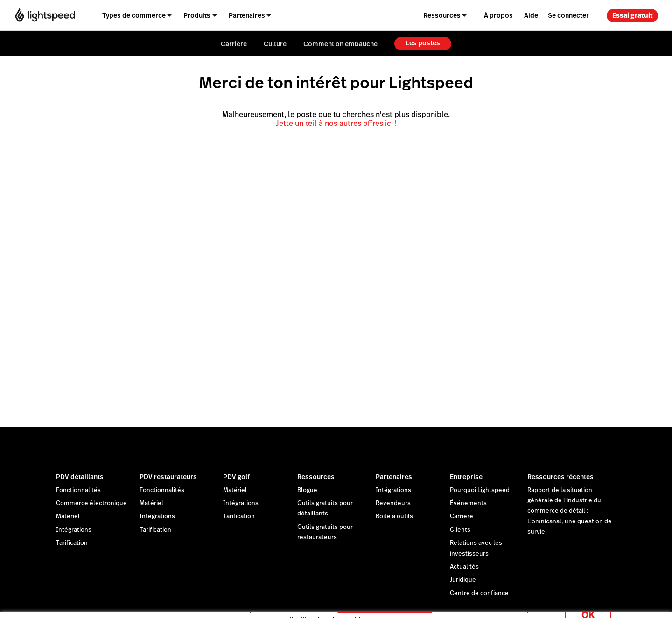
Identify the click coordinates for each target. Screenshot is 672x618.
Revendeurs (393, 503)
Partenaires (394, 477)
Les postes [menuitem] (423, 43)
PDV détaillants (80, 477)
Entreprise (466, 477)
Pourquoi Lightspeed (480, 490)
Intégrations (74, 530)
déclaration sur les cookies (385, 601)
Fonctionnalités (78, 490)
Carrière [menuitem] (234, 44)
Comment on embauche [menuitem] (340, 44)
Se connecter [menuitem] (568, 15)
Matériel (68, 516)
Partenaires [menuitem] (247, 15)
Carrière (462, 516)
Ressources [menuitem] (442, 15)
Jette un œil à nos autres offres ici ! (336, 123)
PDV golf (236, 477)
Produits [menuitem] (197, 15)
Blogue (307, 490)
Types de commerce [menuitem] (134, 15)
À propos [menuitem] (498, 15)
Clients (460, 530)
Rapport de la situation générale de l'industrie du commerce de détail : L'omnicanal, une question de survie (570, 511)
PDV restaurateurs (168, 477)
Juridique (463, 580)
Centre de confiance (479, 593)
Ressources (316, 477)
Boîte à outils (394, 516)
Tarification (72, 543)
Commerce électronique (91, 503)
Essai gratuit (633, 15)
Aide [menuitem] (531, 15)
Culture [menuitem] (275, 44)
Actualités (464, 567)
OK (588, 606)
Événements (468, 503)
